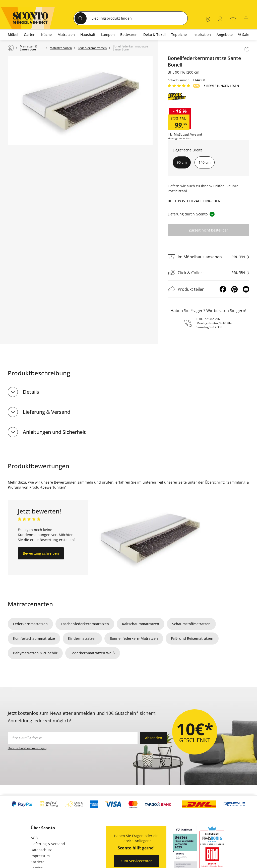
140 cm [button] (205, 162)
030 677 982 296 (208, 319)
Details (31, 392)
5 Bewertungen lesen (221, 86)
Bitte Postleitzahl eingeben (194, 201)
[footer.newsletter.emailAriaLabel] (73, 738)
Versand (196, 135)
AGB (34, 838)
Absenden (154, 738)
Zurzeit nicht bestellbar (208, 230)
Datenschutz (41, 850)
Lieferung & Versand (47, 412)
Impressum (40, 856)
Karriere (38, 862)
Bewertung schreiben (41, 553)
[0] (233, 19)
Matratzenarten (30, 604)
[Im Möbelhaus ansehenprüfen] (209, 257)
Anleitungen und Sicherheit (54, 432)
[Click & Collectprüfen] (209, 273)
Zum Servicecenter (136, 861)
